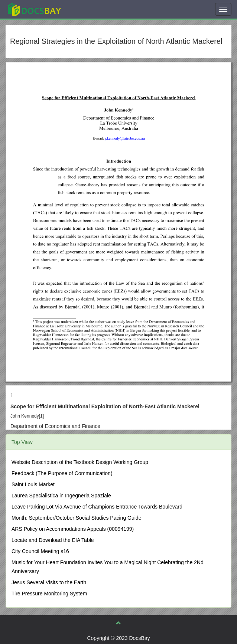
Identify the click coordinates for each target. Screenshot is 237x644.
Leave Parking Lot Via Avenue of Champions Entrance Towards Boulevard (97, 507)
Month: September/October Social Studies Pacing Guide (76, 518)
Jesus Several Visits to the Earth (49, 582)
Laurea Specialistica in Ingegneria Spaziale (61, 496)
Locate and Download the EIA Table (53, 540)
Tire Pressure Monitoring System (49, 594)
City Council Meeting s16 (40, 551)
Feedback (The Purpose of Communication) (62, 473)
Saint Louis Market (33, 484)
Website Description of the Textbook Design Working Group (80, 462)
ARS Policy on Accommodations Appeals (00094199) (73, 529)
